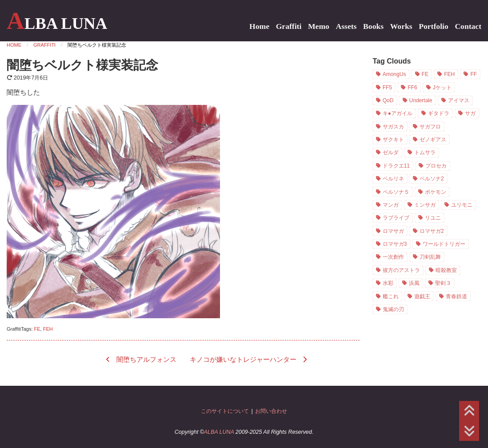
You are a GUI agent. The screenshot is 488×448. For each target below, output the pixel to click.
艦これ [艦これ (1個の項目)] (391, 296)
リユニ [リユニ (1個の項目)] (433, 218)
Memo (319, 26)
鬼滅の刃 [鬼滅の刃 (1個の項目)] (393, 309)
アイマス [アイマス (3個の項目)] (459, 100)
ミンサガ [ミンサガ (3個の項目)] (425, 205)
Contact (468, 26)
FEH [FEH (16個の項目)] (449, 74)
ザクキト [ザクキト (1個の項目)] (393, 140)
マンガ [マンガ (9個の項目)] (391, 205)
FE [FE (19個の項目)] (425, 74)
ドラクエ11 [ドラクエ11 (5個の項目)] (396, 166)
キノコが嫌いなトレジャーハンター (243, 360)
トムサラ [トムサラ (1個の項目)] (425, 152)
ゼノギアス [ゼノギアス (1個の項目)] (433, 140)
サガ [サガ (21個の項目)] (470, 113)
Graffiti (289, 26)
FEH (48, 329)
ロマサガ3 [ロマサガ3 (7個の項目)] (395, 244)
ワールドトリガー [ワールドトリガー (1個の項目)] (444, 244)
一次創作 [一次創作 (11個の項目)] (393, 257)
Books (373, 26)
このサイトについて (225, 411)
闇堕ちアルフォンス (146, 360)
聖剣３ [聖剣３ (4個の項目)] (443, 283)
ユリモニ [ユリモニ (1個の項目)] (462, 205)
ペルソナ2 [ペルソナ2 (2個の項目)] (432, 179)
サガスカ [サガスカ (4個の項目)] (393, 127)
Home (259, 26)
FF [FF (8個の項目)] (474, 74)
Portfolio (433, 26)
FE (37, 329)
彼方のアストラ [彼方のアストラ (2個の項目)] (401, 270)
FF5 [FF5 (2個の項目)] (387, 88)
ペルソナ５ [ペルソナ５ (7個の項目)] (396, 192)
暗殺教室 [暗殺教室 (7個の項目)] (446, 270)
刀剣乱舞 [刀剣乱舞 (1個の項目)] (430, 257)
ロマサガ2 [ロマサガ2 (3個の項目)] (432, 231)
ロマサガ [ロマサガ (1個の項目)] (393, 231)
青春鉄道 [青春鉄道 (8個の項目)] (456, 296)
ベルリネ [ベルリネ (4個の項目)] (393, 179)
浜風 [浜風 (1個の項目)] (414, 283)
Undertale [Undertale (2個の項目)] (421, 100)
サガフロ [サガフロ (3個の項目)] (430, 127)
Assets (346, 26)
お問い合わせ (271, 411)
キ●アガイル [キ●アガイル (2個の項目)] (398, 113)
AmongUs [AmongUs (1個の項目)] (394, 74)
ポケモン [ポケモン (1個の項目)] (436, 192)
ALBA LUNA (57, 23)
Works (401, 26)
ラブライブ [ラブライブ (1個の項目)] (396, 218)
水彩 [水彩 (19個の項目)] (388, 283)
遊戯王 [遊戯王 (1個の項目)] (422, 296)
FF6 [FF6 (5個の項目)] (412, 88)
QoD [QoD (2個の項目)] (388, 100)
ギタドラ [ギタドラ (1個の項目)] (439, 113)
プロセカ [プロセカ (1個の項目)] (436, 166)
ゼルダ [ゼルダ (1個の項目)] (391, 152)
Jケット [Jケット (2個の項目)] (442, 88)
